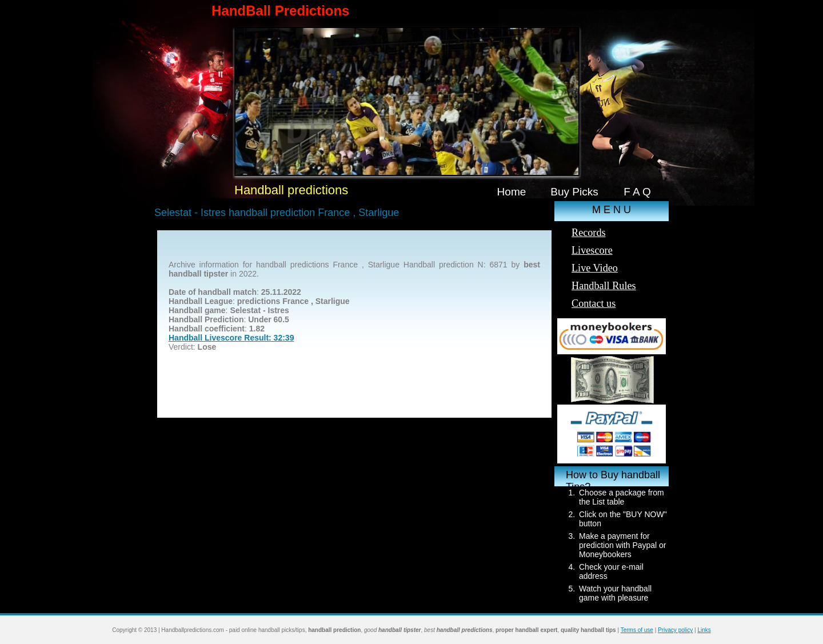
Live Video (595, 268)
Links (704, 630)
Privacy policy (675, 630)
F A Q (637, 192)
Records (589, 233)
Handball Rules (604, 286)
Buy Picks (574, 192)
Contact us (594, 303)
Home (512, 192)
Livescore (592, 250)
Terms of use (637, 630)
